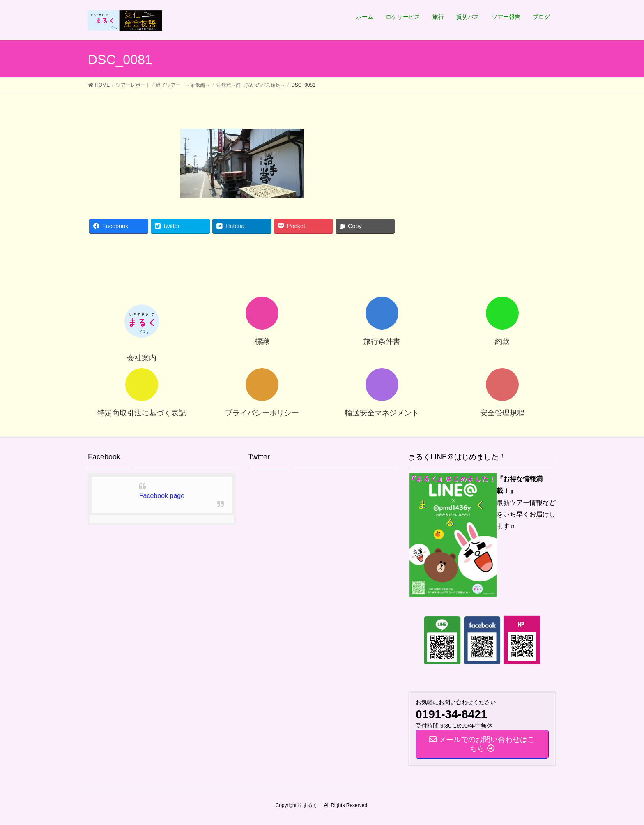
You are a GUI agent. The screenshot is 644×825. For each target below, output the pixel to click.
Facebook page (162, 496)
